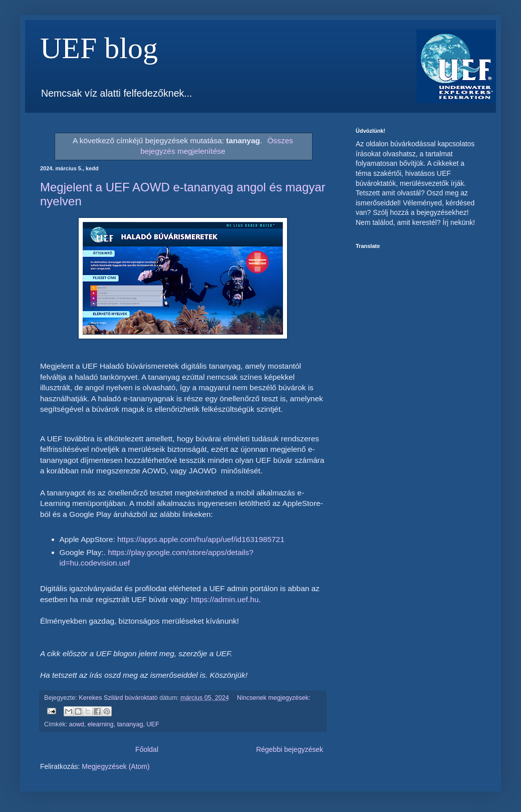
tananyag (130, 724)
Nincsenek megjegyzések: (274, 698)
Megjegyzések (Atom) (115, 766)
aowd (77, 724)
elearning (101, 724)
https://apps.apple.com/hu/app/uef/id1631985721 (201, 539)
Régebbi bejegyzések (290, 749)
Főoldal (147, 749)
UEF (153, 724)
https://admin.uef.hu (225, 599)
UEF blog (99, 48)
